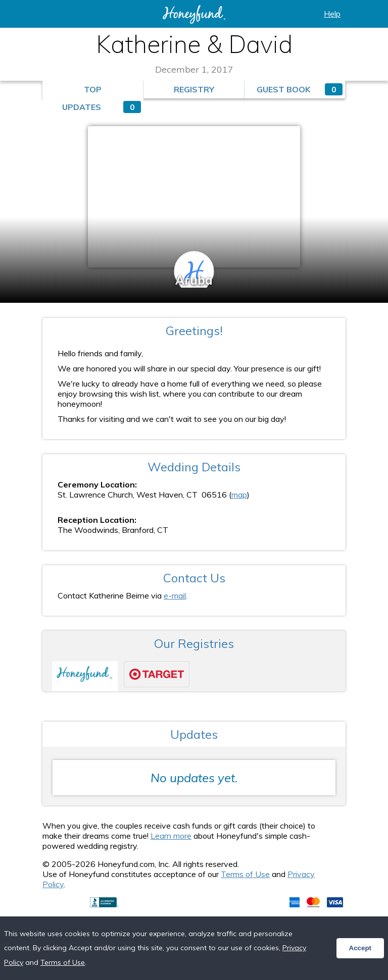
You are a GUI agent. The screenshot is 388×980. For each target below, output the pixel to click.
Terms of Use (245, 874)
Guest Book (300, 89)
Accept (360, 948)
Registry (194, 89)
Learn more (171, 836)
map (239, 495)
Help (332, 14)
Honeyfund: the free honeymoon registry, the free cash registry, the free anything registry (194, 15)
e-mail (175, 595)
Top (93, 89)
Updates (102, 107)
